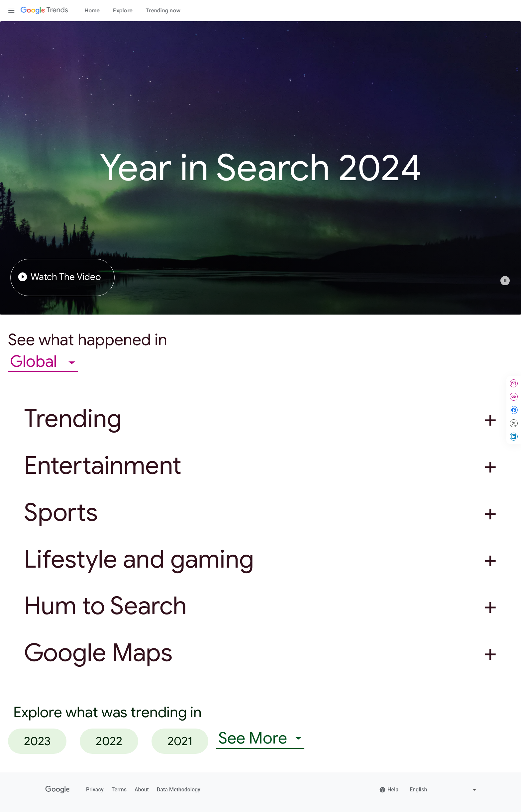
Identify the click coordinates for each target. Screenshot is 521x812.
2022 (109, 741)
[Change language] (444, 790)
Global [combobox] (35, 362)
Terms (119, 790)
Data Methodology (179, 790)
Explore (123, 11)
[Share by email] (514, 383)
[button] (508, 284)
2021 (180, 741)
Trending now (163, 11)
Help (389, 790)
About (142, 790)
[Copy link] (514, 397)
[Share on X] (514, 423)
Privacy (95, 790)
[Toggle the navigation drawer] (11, 11)
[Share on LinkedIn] (514, 437)
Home (92, 11)
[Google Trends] (44, 11)
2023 (37, 741)
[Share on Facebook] (514, 410)
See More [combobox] (253, 738)
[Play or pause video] (505, 281)
